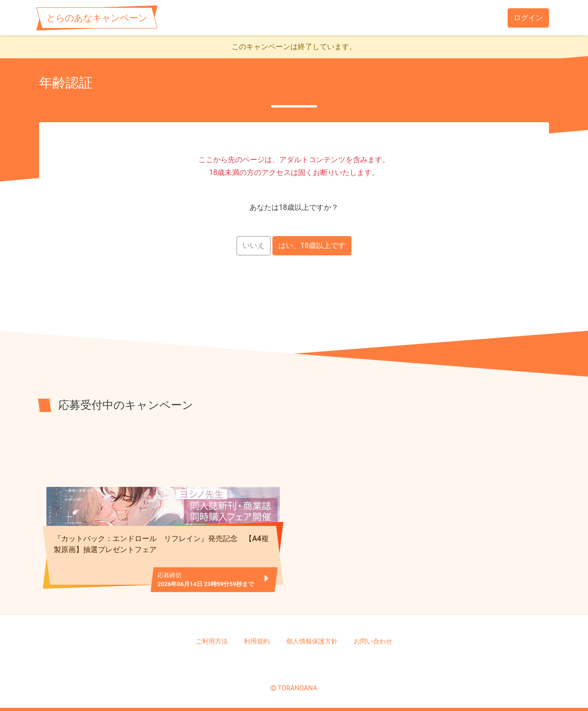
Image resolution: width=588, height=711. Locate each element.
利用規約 (257, 641)
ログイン (528, 18)
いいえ (254, 245)
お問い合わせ (373, 641)
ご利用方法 (212, 641)
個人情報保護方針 (312, 641)
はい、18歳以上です (312, 245)
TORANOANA (298, 688)
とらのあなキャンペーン (97, 18)
